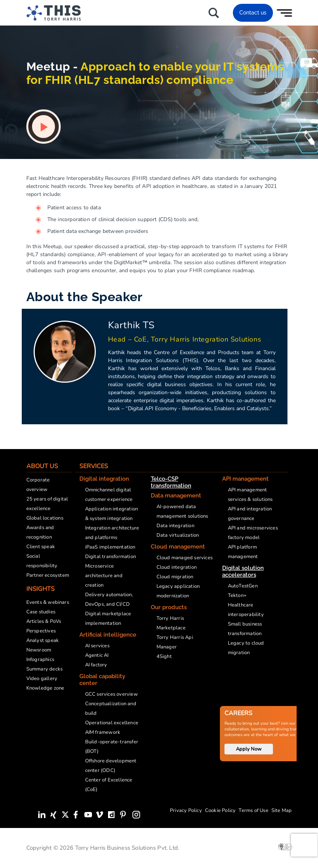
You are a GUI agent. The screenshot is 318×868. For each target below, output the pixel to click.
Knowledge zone (45, 688)
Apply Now (249, 749)
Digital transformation (111, 557)
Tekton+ (237, 595)
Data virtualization (178, 535)
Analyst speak (43, 640)
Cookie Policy (220, 810)
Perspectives (41, 631)
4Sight (164, 656)
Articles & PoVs (44, 621)
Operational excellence (112, 723)
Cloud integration (177, 567)
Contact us (253, 13)
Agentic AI (97, 655)
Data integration (175, 526)
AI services (97, 646)
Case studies (41, 612)
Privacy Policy (186, 810)
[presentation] (304, 845)
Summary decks (45, 669)
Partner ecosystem (48, 575)
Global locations (45, 518)
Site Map (282, 810)
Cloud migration (175, 577)
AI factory (96, 665)
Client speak (41, 547)
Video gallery (42, 679)
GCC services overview (111, 694)
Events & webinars (48, 602)
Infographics (40, 659)
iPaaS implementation (110, 547)
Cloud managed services (185, 558)
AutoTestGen (243, 586)
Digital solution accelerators (243, 571)
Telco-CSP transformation (171, 482)
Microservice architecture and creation (104, 576)
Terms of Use (253, 810)
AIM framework (103, 732)
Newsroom (39, 650)
